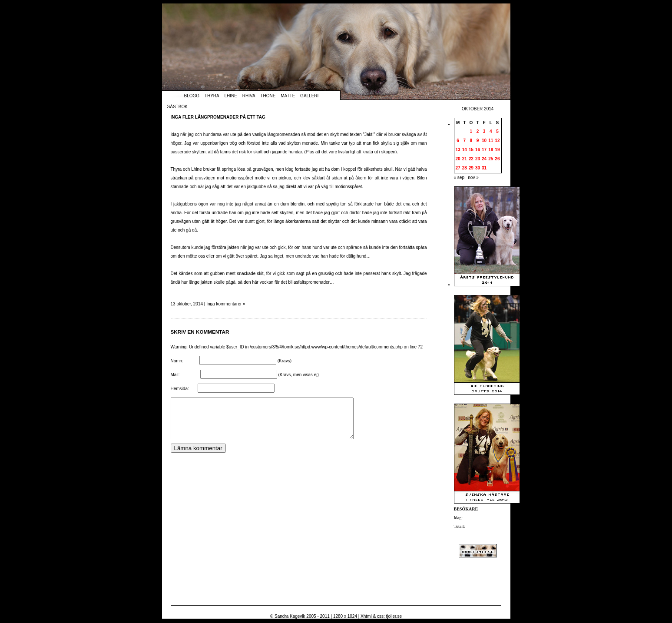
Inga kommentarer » (226, 304)
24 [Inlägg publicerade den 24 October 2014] (484, 159)
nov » (473, 177)
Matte (288, 96)
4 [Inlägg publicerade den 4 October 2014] (491, 131)
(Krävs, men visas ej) (298, 375)
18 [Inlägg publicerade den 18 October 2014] (491, 150)
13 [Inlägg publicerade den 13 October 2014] (458, 150)
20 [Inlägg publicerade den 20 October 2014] (458, 159)
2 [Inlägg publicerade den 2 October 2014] (478, 131)
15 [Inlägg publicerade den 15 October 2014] (471, 150)
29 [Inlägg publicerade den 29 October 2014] (471, 168)
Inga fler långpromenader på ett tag (218, 117)
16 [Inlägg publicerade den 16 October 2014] (478, 150)
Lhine (231, 96)
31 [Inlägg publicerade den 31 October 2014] (484, 168)
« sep (459, 177)
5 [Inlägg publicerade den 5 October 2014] (497, 131)
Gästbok (177, 107)
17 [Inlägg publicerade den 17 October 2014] (484, 150)
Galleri (309, 96)
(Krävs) (285, 361)
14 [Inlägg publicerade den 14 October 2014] (465, 150)
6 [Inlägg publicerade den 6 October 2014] (458, 141)
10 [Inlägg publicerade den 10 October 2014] (484, 141)
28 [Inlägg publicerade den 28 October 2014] (465, 168)
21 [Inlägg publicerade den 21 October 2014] (465, 159)
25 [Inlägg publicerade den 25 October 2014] (491, 159)
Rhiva (249, 96)
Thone (268, 96)
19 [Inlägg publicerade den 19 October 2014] (497, 150)
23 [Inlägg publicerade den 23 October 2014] (478, 159)
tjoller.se (394, 616)
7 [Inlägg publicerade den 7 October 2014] (464, 141)
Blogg (192, 96)
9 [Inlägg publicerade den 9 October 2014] (478, 141)
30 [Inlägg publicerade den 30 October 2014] (478, 168)
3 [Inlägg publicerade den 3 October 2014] (484, 131)
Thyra (212, 96)
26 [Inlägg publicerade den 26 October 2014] (497, 159)
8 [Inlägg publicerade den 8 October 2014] (471, 141)
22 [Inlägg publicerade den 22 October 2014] (471, 159)
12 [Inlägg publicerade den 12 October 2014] (497, 141)
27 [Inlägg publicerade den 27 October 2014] (458, 168)
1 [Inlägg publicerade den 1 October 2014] (471, 131)
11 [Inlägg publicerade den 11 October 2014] (491, 141)
